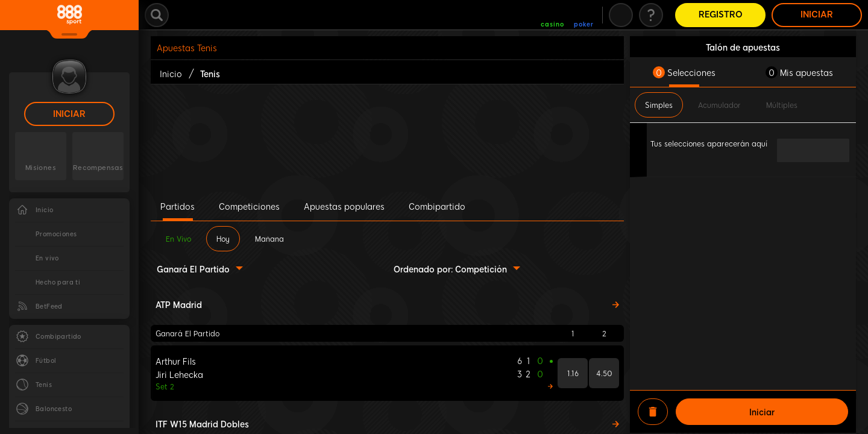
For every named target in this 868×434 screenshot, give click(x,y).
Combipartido (437, 206)
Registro (721, 15)
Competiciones (249, 206)
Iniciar (69, 114)
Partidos (178, 206)
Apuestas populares (344, 206)
